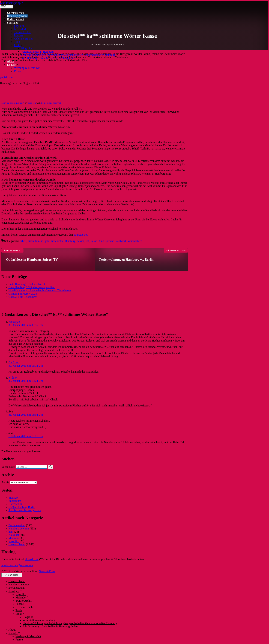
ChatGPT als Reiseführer (23, 297)
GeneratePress (47, 571)
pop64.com (6, 77)
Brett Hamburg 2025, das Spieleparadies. (32, 287)
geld (47, 241)
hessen (81, 241)
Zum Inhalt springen (12, 3)
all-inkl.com (32, 559)
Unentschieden (15, 13)
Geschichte (57, 241)
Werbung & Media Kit (27, 68)
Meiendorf (20, 29)
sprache (110, 241)
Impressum (15, 501)
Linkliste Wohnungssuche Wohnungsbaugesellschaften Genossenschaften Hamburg (68, 55)
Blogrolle (26, 48)
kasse (94, 241)
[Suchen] (50, 467)
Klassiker (14, 535)
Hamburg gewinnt (17, 16)
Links (19, 45)
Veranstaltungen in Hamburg (37, 52)
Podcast (19, 35)
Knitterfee (14, 322)
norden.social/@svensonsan (17, 565)
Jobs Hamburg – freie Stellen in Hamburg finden (49, 58)
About (11, 61)
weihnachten (135, 241)
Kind (101, 241)
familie (39, 241)
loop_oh (32, 103)
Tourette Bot (80, 235)
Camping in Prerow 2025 (23, 294)
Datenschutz (15, 504)
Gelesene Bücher (24, 39)
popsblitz (19, 26)
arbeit (23, 241)
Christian (14, 362)
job (88, 241)
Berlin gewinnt (16, 19)
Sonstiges (14, 23)
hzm (11, 532)
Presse (18, 71)
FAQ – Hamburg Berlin (22, 507)
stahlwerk (121, 241)
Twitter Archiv (22, 32)
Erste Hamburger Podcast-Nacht (27, 284)
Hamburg (70, 241)
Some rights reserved (51, 103)
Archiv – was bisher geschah (25, 510)
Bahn (31, 241)
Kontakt (13, 65)
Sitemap (13, 498)
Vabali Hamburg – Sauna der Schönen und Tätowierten (40, 290)
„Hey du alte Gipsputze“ (13, 103)
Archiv (5, 482)
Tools (17, 42)
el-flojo (13, 378)
